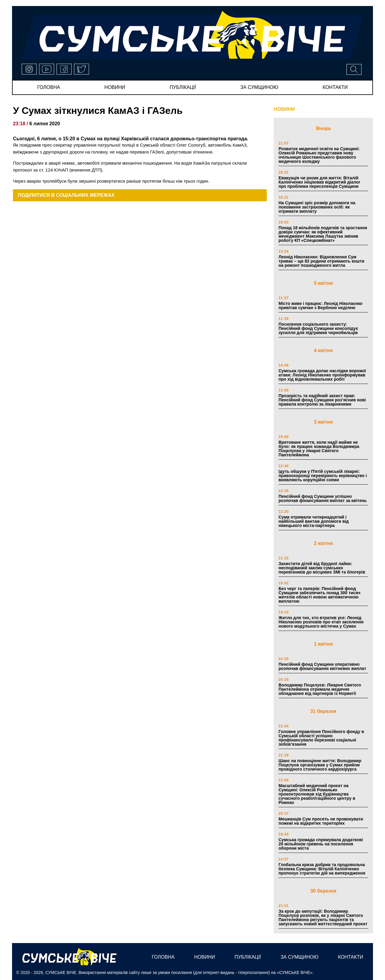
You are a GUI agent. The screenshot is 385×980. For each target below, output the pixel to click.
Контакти (335, 87)
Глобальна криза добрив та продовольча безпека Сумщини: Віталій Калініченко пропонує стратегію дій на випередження (322, 869)
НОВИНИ (284, 109)
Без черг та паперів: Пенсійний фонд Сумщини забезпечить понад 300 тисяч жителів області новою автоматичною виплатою (319, 595)
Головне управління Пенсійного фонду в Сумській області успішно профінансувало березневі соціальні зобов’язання (321, 738)
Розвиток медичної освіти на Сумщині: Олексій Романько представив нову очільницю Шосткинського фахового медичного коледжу (319, 155)
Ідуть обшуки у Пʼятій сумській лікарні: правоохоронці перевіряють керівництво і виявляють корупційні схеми (323, 476)
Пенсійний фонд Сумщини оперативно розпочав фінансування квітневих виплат (322, 666)
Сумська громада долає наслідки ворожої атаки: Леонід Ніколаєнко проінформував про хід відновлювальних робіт (322, 375)
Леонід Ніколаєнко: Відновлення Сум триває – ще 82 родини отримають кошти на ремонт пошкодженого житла (321, 261)
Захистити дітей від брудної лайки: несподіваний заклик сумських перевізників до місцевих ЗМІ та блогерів (322, 568)
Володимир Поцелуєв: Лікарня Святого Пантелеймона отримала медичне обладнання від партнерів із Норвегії (320, 689)
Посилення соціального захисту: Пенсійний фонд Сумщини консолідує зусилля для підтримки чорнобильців (318, 328)
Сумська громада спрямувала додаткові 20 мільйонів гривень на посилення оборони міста (321, 844)
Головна (49, 87)
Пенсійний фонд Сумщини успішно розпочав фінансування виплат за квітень (323, 498)
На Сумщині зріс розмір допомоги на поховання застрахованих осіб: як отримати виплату (317, 207)
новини (115, 87)
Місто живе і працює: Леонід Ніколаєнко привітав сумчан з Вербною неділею (320, 306)
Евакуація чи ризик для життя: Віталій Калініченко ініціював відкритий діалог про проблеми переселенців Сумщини (319, 182)
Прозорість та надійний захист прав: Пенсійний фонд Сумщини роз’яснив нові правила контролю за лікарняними (322, 400)
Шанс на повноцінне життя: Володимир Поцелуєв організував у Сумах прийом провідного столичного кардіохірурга (320, 765)
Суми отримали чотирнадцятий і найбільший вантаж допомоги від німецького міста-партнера (314, 521)
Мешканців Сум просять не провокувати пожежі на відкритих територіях (321, 821)
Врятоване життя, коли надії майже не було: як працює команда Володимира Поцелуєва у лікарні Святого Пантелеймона (319, 449)
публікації (183, 87)
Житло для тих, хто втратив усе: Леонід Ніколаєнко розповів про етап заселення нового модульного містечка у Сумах (321, 622)
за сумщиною (259, 87)
